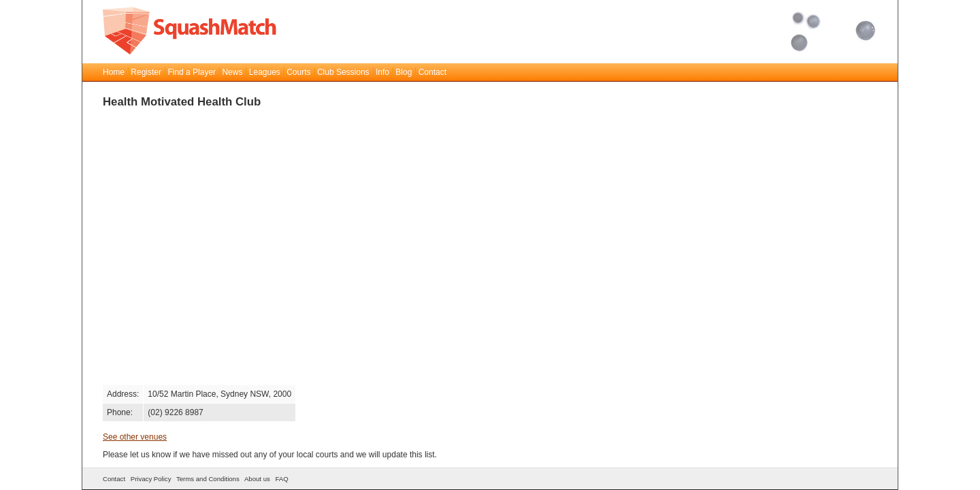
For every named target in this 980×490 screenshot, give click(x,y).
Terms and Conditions (208, 479)
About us (257, 479)
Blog (404, 72)
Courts (298, 72)
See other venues (135, 437)
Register (146, 72)
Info (382, 72)
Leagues (265, 72)
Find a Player (192, 72)
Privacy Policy (151, 479)
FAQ (281, 479)
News (232, 72)
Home (114, 72)
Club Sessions (343, 72)
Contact (432, 72)
